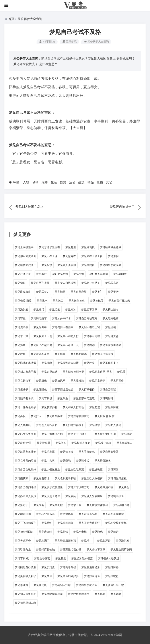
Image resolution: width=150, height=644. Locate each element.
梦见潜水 (95, 425)
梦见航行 (41, 274)
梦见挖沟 (79, 274)
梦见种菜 (89, 363)
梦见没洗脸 (77, 381)
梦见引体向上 (23, 550)
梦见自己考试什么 (68, 345)
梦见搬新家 (21, 478)
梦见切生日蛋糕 (117, 478)
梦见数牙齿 (104, 541)
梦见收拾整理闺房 (79, 594)
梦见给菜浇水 (103, 461)
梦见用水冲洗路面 (25, 256)
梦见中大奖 (48, 461)
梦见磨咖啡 (45, 532)
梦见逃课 (127, 434)
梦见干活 (113, 292)
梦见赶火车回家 (96, 550)
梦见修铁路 (21, 585)
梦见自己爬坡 (79, 292)
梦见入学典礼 (23, 425)
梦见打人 (36, 416)
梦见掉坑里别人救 (25, 603)
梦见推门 (97, 292)
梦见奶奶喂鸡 (79, 354)
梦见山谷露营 (42, 558)
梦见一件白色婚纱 (25, 407)
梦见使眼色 (40, 390)
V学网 (118, 635)
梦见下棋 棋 (22, 558)
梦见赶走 (61, 558)
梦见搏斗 (87, 541)
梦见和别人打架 (81, 443)
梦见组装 (55, 310)
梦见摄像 (41, 381)
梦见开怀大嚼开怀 (89, 523)
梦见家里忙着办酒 (71, 550)
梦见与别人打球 (61, 585)
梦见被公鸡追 (103, 443)
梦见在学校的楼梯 (116, 523)
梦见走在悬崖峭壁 (113, 514)
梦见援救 (47, 363)
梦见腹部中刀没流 (84, 398)
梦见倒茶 (61, 443)
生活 (54, 182)
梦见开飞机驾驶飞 (25, 523)
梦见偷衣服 (67, 452)
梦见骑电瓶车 (39, 318)
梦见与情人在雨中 (63, 327)
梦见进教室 (96, 470)
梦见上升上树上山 (79, 434)
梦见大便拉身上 (51, 470)
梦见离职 (20, 416)
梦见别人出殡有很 (103, 354)
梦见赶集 (71, 247)
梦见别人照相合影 (47, 425)
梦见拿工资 (75, 505)
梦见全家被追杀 (24, 247)
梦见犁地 (65, 461)
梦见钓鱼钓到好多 (68, 576)
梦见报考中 (40, 327)
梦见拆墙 (20, 345)
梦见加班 (47, 576)
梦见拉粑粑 (56, 505)
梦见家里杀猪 (49, 372)
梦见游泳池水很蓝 (82, 558)
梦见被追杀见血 (88, 514)
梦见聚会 (124, 487)
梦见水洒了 (43, 541)
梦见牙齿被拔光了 (26, 64)
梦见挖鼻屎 (48, 452)
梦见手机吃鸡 (87, 452)
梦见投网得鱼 (92, 576)
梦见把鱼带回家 (24, 532)
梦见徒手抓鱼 (116, 496)
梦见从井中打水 (61, 318)
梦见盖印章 (120, 274)
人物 (26, 182)
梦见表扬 (71, 496)
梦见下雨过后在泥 (63, 390)
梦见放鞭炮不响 (104, 487)
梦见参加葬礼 (49, 407)
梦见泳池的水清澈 (25, 363)
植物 (100, 182)
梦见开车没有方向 (79, 487)
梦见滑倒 (113, 256)
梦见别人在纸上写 (89, 327)
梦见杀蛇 (47, 523)
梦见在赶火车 (23, 381)
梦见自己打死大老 (119, 301)
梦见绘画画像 (65, 523)
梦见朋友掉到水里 (73, 372)
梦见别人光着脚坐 (92, 496)
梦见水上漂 (21, 336)
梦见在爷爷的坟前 (25, 461)
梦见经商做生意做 (111, 247)
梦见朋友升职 (97, 381)
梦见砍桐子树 (121, 505)
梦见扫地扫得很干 (73, 425)
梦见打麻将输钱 (45, 550)
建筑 (81, 182)
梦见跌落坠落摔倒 (25, 452)
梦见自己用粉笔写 (87, 318)
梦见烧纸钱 (21, 327)
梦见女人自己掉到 (65, 283)
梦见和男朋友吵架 (87, 585)
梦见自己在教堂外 (25, 470)
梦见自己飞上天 (40, 283)
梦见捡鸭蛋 (43, 443)
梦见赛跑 (20, 318)
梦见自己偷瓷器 (109, 452)
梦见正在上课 (49, 256)
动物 (35, 182)
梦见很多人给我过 (109, 558)
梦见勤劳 (60, 292)
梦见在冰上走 (23, 274)
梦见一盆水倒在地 (52, 434)
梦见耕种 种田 (23, 443)
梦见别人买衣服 (67, 265)
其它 (109, 182)
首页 (11, 19)
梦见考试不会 (23, 541)
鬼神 (45, 182)
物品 (91, 182)
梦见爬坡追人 (125, 443)
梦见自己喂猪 (108, 390)
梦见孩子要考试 (24, 398)
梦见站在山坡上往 (92, 256)
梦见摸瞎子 (21, 390)
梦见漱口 (58, 301)
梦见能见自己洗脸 (25, 567)
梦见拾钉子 (21, 505)
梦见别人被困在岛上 (102, 58)
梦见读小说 (83, 461)
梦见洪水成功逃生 (52, 487)
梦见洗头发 (21, 310)
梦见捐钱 (63, 532)
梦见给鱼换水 (55, 416)
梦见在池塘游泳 (91, 567)
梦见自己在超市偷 (41, 345)
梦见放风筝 (59, 381)
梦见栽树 (116, 594)
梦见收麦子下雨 (43, 336)
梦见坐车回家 (89, 310)
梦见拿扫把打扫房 (105, 434)
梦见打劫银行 (87, 390)
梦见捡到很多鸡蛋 (68, 363)
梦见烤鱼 (60, 354)
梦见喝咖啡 (107, 398)
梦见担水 (47, 265)
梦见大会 (39, 505)
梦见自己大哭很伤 (92, 478)
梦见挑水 (42, 301)
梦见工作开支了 (109, 363)
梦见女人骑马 (113, 425)
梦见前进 (95, 407)
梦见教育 (20, 354)
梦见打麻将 (112, 567)
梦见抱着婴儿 (41, 478)
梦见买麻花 (112, 407)
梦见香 (121, 372)
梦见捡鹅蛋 (88, 265)
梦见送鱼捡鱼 (77, 301)
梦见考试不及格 (40, 354)
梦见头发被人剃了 (25, 576)
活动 (72, 182)
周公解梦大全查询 (30, 19)
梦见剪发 (113, 470)
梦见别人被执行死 (25, 594)
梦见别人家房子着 (25, 372)
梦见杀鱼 (63, 398)
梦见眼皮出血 (23, 292)
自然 (63, 182)
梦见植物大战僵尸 (25, 265)
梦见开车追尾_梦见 (101, 372)
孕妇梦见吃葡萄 (99, 274)
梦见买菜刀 (43, 292)
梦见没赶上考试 (51, 496)
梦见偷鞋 (20, 283)
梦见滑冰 (71, 310)
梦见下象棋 (45, 398)
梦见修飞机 (88, 247)
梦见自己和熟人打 (68, 336)
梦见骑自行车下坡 (113, 585)
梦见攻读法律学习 (97, 505)
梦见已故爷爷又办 (25, 434)
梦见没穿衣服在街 (79, 416)
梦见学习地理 (92, 336)
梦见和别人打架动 (73, 407)
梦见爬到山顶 (23, 514)
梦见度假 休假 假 (105, 416)
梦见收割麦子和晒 (65, 478)
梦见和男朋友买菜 (111, 265)
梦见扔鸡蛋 (48, 567)
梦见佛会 (100, 594)
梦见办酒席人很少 (25, 496)
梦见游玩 (97, 532)
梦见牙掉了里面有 (49, 247)
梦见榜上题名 (111, 310)
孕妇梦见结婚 (60, 274)
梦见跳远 (89, 345)
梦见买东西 (112, 283)
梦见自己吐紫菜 (75, 470)
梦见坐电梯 (80, 532)
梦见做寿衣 (69, 256)
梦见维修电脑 (111, 318)
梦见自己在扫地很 (25, 487)
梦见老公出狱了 (91, 283)
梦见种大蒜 (112, 336)
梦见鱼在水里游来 (111, 345)
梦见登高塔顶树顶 (65, 541)
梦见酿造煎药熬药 (121, 550)
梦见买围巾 (117, 381)
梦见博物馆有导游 (52, 594)
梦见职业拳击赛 (45, 514)
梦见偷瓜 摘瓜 (23, 301)
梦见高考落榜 (68, 567)
